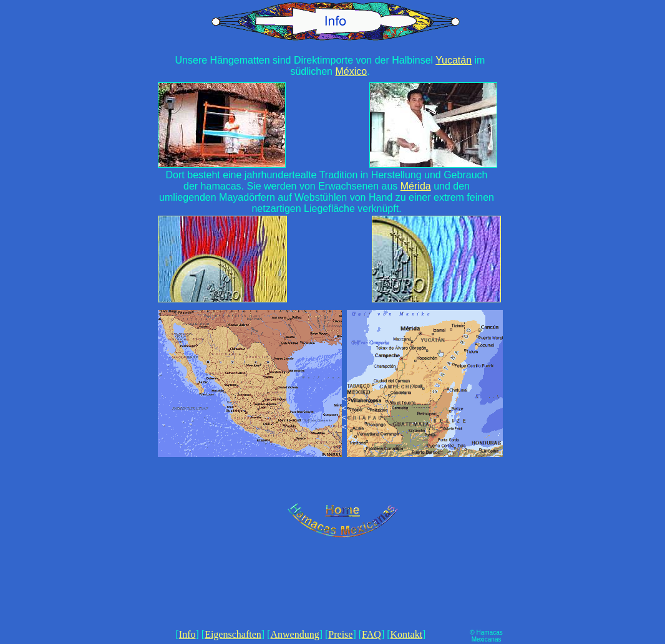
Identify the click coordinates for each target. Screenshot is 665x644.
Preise (340, 634)
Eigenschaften (233, 634)
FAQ (371, 634)
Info (187, 634)
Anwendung (294, 634)
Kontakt (407, 634)
